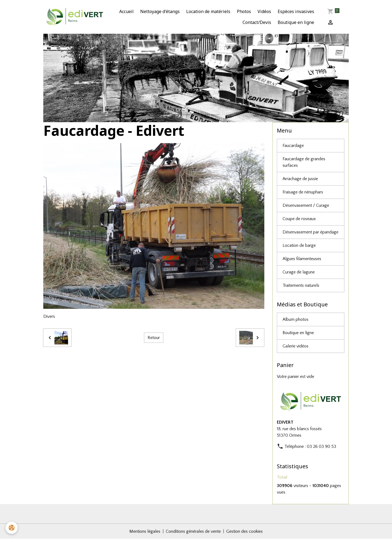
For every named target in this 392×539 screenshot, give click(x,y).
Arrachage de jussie (300, 179)
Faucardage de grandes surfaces (304, 162)
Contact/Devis (257, 22)
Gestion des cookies (244, 531)
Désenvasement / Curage (306, 205)
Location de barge (299, 245)
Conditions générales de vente (193, 531)
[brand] (75, 17)
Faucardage (293, 146)
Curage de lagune (299, 272)
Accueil (126, 11)
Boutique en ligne (296, 22)
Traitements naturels (301, 285)
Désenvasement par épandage (310, 232)
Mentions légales (145, 531)
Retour (154, 338)
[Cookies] (12, 528)
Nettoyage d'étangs (160, 11)
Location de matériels (208, 11)
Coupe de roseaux (299, 219)
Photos (244, 11)
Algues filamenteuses (302, 259)
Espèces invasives (296, 11)
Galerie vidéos (295, 346)
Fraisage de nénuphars (303, 192)
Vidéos (264, 11)
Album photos (295, 319)
